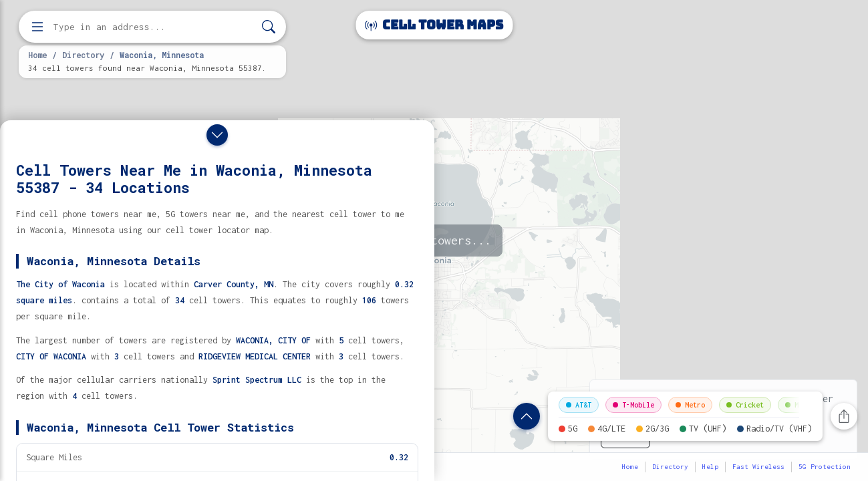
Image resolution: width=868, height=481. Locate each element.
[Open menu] (37, 27)
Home (37, 55)
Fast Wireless (758, 467)
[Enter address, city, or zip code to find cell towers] (154, 27)
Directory (83, 55)
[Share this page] (844, 416)
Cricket (745, 405)
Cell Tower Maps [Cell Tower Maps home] (434, 25)
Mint (798, 405)
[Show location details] (527, 416)
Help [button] (710, 467)
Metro (690, 405)
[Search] (269, 27)
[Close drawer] (217, 135)
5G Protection (825, 467)
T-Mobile (633, 405)
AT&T (579, 405)
